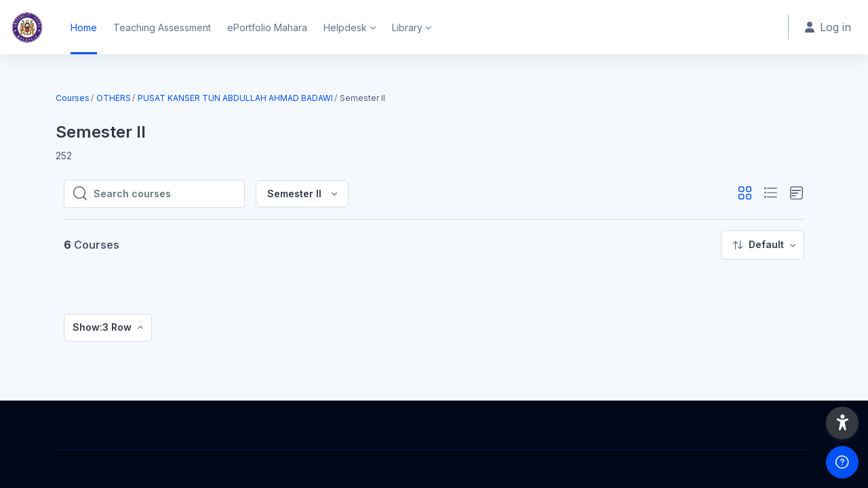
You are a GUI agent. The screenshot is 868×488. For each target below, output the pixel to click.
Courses (73, 98)
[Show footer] (842, 462)
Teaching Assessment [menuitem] (162, 27)
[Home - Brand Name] (27, 27)
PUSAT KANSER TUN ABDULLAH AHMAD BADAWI (235, 98)
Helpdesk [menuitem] (345, 27)
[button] (745, 194)
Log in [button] (828, 27)
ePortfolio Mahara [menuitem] (267, 27)
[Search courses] (165, 194)
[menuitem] (763, 245)
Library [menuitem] (407, 27)
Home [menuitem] (84, 27)
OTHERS (114, 98)
